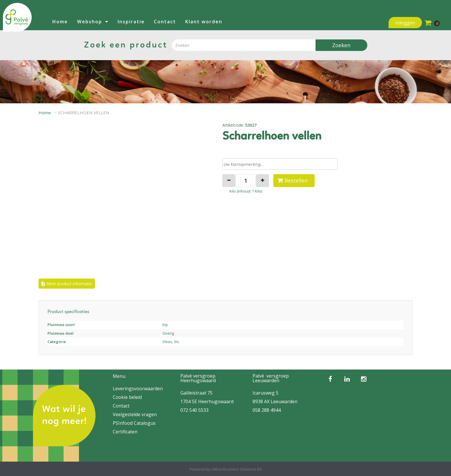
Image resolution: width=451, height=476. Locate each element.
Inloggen (405, 23)
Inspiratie (131, 22)
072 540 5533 (194, 410)
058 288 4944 (267, 410)
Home (60, 22)
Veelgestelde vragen (135, 414)
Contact (165, 22)
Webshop (90, 22)
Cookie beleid (127, 397)
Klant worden (204, 22)
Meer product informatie (69, 284)
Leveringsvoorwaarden (138, 389)
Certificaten (125, 432)
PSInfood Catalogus (134, 423)
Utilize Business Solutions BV (237, 469)
